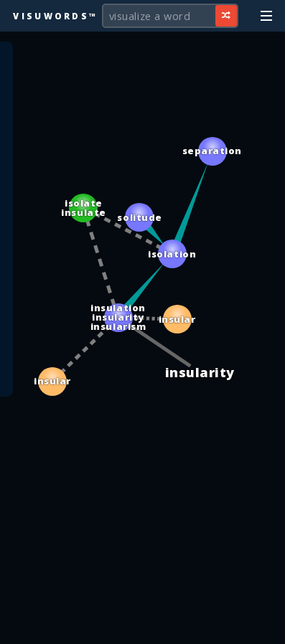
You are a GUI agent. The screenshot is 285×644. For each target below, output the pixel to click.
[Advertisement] (143, 626)
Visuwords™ (55, 16)
